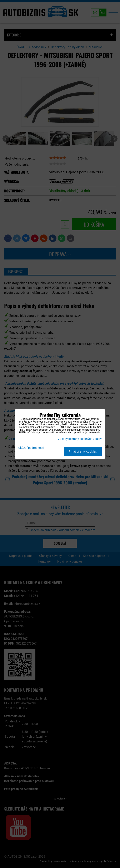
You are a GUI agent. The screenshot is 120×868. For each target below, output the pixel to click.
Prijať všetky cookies (83, 451)
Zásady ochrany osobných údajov (80, 439)
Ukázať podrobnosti (31, 448)
